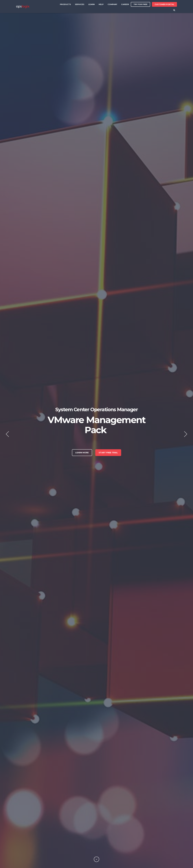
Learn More (82, 453)
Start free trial (108, 453)
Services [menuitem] (80, 4)
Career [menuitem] (125, 4)
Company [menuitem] (112, 4)
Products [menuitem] (65, 4)
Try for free (140, 4)
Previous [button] (7, 434)
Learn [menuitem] (91, 4)
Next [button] (186, 434)
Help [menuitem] (101, 4)
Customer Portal (164, 4)
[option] (96, 434)
